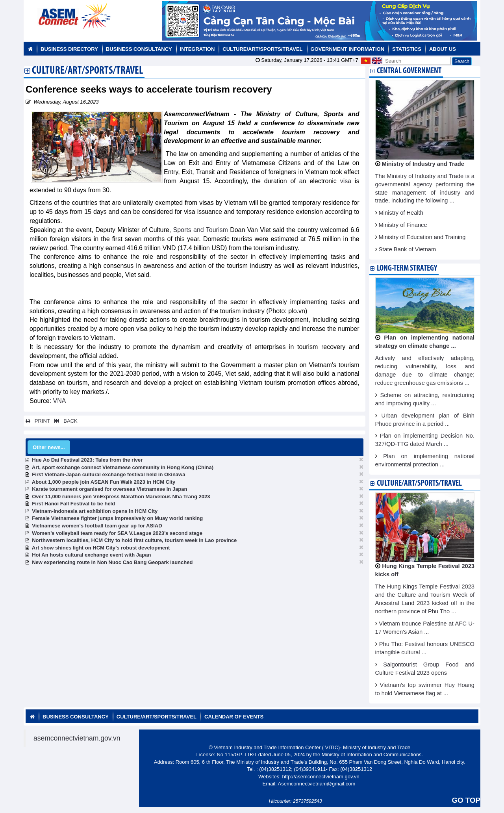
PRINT (38, 421)
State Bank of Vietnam (408, 249)
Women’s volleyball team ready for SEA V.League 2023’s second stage (117, 533)
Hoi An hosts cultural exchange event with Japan (91, 555)
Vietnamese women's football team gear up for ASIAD (97, 526)
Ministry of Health (401, 213)
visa (346, 181)
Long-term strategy (407, 268)
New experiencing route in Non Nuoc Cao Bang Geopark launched (112, 562)
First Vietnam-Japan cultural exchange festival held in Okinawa (108, 474)
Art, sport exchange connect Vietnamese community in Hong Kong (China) (123, 467)
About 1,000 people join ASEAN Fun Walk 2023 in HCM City (104, 482)
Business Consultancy (139, 49)
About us (443, 49)
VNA (60, 401)
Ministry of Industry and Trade (423, 164)
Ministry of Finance (403, 225)
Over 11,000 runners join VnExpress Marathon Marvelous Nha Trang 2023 (121, 497)
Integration (197, 49)
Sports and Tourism (201, 230)
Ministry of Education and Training (422, 237)
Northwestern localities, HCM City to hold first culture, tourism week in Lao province (134, 540)
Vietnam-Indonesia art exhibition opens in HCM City (95, 511)
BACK (64, 421)
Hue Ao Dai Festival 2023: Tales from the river (87, 460)
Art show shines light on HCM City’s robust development (101, 548)
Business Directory (69, 49)
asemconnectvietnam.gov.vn (77, 738)
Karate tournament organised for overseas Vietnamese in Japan (109, 489)
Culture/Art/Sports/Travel (262, 49)
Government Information (348, 49)
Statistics (407, 49)
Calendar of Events (234, 717)
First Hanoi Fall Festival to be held (73, 504)
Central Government (409, 71)
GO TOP (466, 800)
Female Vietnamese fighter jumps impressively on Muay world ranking (117, 518)
